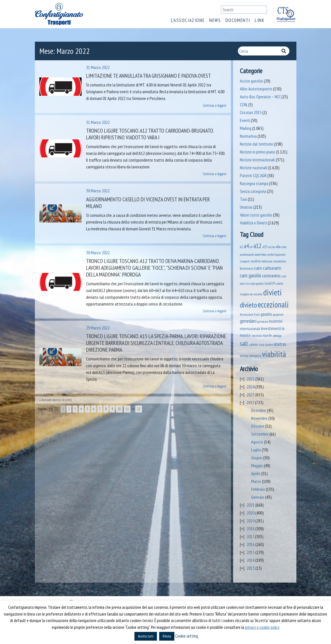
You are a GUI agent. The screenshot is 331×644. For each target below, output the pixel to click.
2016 (251, 544)
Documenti (238, 20)
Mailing (246, 128)
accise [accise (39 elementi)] (272, 247)
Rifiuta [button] (167, 636)
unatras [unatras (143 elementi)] (280, 344)
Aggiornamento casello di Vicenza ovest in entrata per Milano (148, 203)
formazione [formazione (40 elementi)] (246, 314)
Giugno (257, 458)
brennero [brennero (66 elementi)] (247, 268)
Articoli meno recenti (57, 400)
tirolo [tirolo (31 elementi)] (262, 345)
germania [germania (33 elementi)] (263, 322)
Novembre (259, 418)
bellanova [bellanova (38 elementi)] (267, 261)
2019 (251, 521)
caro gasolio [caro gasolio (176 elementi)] (251, 275)
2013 (251, 568)
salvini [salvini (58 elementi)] (253, 344)
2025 (251, 379)
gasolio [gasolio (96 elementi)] (266, 314)
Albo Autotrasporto (256, 89)
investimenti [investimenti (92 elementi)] (271, 328)
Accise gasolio (251, 81)
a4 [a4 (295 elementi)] (246, 246)
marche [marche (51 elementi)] (267, 336)
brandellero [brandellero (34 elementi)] (280, 261)
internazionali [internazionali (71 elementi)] (250, 328)
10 (119, 409)
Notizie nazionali (254, 168)
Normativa (248, 136)
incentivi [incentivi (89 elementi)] (276, 321)
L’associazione (188, 20)
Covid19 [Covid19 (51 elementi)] (269, 283)
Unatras (246, 207)
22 (139, 409)
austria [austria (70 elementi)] (256, 261)
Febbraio (258, 489)
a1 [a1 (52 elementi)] (241, 247)
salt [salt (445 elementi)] (244, 343)
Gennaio (258, 497)
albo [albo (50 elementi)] (278, 247)
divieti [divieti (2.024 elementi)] (273, 292)
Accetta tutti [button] (146, 636)
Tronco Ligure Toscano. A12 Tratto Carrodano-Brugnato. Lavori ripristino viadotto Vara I (150, 134)
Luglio (256, 450)
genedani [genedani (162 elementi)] (248, 321)
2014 (251, 560)
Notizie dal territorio (257, 144)
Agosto (257, 442)
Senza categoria (253, 191)
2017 (250, 536)
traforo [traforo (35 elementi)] (269, 345)
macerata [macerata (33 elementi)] (257, 336)
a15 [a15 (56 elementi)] (265, 247)
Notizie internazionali (257, 160)
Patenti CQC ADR (253, 175)
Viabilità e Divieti (253, 223)
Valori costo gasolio (256, 215)
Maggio (257, 465)
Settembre (260, 434)
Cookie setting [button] (187, 636)
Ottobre (258, 426)
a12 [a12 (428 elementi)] (257, 246)
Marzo (256, 481)
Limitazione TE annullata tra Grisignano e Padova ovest (148, 76)
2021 (251, 505)
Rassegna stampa (254, 183)
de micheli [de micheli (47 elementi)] (256, 294)
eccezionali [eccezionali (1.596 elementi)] (273, 305)
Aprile (256, 473)
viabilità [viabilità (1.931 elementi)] (274, 354)
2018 (251, 529)
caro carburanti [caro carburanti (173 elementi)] (268, 268)
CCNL (244, 104)
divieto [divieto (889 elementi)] (248, 305)
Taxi (243, 199)
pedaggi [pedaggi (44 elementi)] (277, 336)
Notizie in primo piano (258, 152)
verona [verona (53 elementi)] (244, 356)
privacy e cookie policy (262, 627)
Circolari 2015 (251, 112)
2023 (251, 395)
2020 (251, 513)
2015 (251, 552)
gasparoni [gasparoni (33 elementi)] (278, 315)
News (215, 20)
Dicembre (259, 410)
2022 (250, 402)
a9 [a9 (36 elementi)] (251, 247)
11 (127, 409)
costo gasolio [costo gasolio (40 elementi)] (257, 283)
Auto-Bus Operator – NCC (260, 97)
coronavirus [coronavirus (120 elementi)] (271, 276)
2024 (251, 387)
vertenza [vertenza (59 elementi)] (255, 356)
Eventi (245, 120)
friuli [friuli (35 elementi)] (257, 315)
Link (260, 20)
